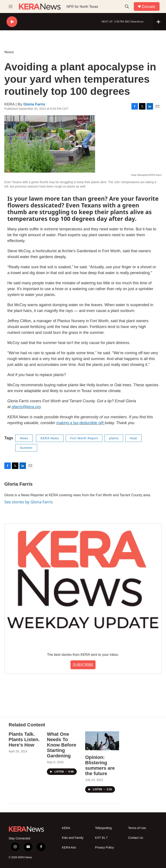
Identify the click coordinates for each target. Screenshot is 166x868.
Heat (134, 438)
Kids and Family (73, 838)
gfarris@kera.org (26, 407)
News (9, 52)
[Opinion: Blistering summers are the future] (102, 741)
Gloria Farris (34, 104)
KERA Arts (69, 848)
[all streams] (160, 22)
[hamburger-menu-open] (11, 6)
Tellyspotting (103, 828)
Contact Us (136, 838)
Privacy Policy (105, 848)
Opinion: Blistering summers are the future (100, 765)
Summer (26, 448)
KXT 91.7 (101, 838)
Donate (148, 7)
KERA (66, 828)
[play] (12, 22)
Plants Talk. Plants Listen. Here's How (24, 739)
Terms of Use (137, 828)
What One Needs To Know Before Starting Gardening (62, 745)
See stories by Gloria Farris (29, 502)
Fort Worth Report (84, 438)
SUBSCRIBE (83, 665)
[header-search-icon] (127, 6)
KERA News (50, 438)
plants (114, 438)
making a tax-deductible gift (80, 423)
